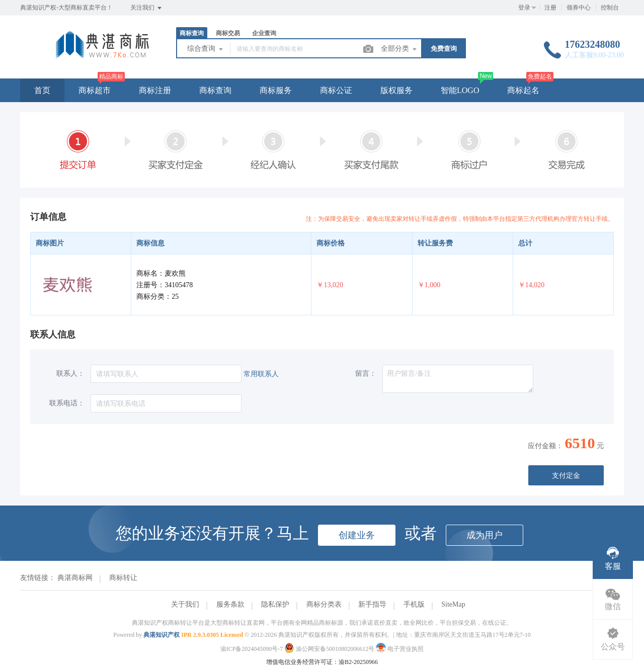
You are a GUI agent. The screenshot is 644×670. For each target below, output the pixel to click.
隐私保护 (275, 604)
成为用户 (485, 535)
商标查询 (192, 33)
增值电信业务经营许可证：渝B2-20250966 (322, 662)
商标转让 (123, 578)
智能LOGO (460, 90)
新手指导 (372, 604)
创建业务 (357, 535)
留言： (366, 373)
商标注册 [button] (155, 90)
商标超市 (95, 90)
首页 (42, 90)
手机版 (414, 604)
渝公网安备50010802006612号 (330, 649)
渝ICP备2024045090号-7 (252, 649)
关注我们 (147, 8)
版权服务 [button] (396, 90)
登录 (524, 8)
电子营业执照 (400, 649)
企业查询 (264, 33)
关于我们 (185, 604)
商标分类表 (324, 604)
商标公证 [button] (336, 90)
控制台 (610, 8)
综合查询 (206, 49)
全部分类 (399, 49)
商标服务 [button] (276, 90)
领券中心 (579, 8)
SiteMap (453, 604)
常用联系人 (261, 374)
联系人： (70, 373)
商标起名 (523, 90)
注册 (550, 8)
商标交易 (228, 33)
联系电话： (67, 403)
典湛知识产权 (162, 635)
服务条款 (230, 604)
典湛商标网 (75, 578)
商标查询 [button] (215, 90)
